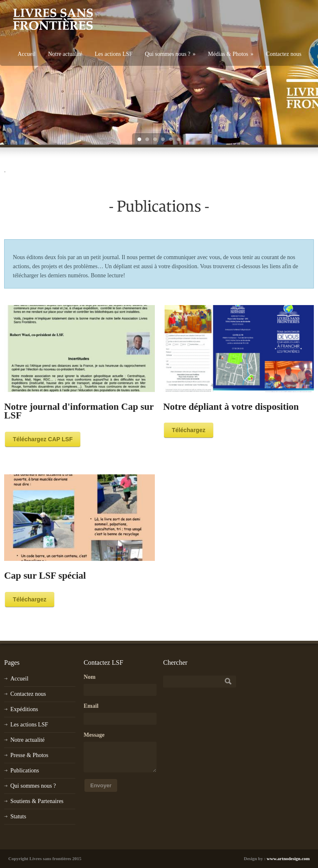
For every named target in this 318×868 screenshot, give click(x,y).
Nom (90, 677)
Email (91, 706)
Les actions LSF (114, 54)
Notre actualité (65, 54)
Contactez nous (284, 54)
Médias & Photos (231, 54)
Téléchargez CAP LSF (43, 439)
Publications (25, 771)
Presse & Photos (29, 755)
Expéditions (24, 709)
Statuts (18, 816)
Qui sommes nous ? (170, 54)
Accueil (26, 54)
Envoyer (101, 785)
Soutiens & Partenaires (37, 801)
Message (94, 735)
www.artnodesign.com (288, 858)
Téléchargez (189, 430)
